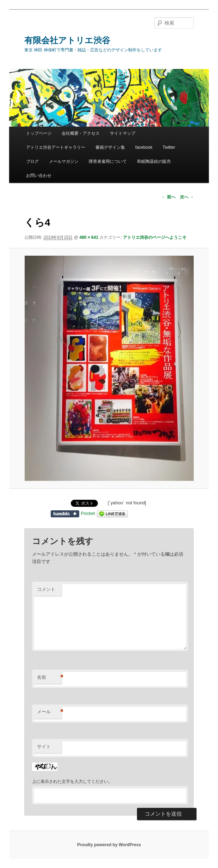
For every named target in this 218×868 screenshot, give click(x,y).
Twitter (169, 147)
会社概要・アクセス (81, 133)
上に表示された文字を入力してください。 (72, 781)
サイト (44, 746)
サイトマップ (123, 133)
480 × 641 (89, 237)
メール (49, 712)
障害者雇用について (108, 161)
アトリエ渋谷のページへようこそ (155, 237)
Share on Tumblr (65, 514)
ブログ (32, 161)
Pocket (88, 513)
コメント (46, 589)
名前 (49, 678)
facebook (144, 147)
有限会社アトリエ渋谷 (67, 40)
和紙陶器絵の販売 (154, 161)
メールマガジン (64, 161)
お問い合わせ (39, 175)
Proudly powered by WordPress (109, 845)
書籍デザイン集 (110, 147)
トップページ (39, 133)
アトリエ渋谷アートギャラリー (56, 147)
